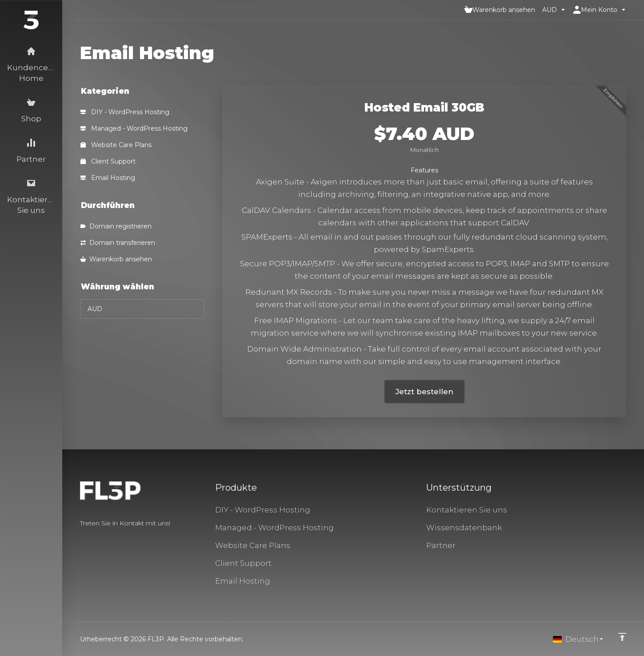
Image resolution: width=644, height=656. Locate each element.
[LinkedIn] (108, 539)
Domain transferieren (118, 243)
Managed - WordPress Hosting (134, 128)
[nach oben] (622, 637)
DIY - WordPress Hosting (125, 112)
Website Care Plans (116, 145)
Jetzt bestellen (424, 392)
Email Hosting (108, 178)
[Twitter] (94, 539)
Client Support (108, 161)
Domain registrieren (116, 226)
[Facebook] (80, 539)
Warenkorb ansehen (116, 259)
